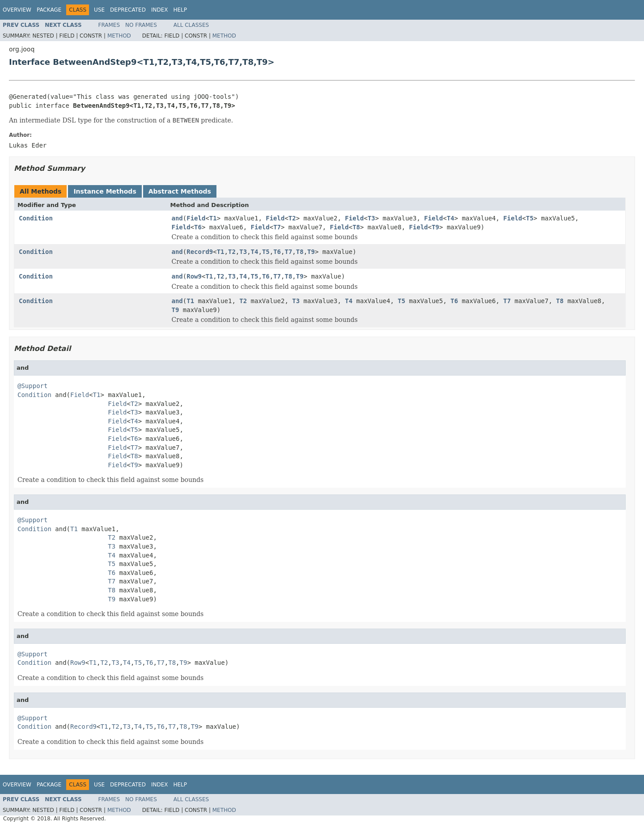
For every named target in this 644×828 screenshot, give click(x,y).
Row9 (194, 276)
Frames (109, 25)
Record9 (200, 252)
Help (180, 10)
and (177, 218)
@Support (32, 386)
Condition (36, 218)
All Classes (191, 25)
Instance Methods (105, 191)
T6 (198, 227)
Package (49, 10)
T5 (530, 218)
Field (196, 218)
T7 (277, 227)
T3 (371, 218)
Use (99, 10)
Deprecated (128, 10)
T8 (356, 227)
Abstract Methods (180, 191)
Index (160, 10)
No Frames (141, 25)
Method (119, 36)
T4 (451, 218)
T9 (435, 227)
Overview (17, 10)
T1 (213, 218)
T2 (292, 218)
